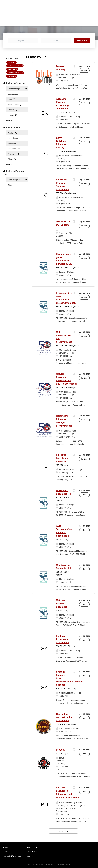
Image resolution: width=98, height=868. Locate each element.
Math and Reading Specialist (61, 604)
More (8, 120)
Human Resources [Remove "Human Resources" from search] (14, 73)
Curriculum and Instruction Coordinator (64, 717)
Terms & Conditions (12, 856)
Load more (63, 831)
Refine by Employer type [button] (14, 173)
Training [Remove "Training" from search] (11, 63)
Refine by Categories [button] (15, 83)
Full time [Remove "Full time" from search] (11, 76)
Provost (60, 750)
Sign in (30, 856)
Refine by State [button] (13, 127)
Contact (7, 852)
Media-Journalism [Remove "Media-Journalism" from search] (14, 66)
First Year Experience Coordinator (63, 639)
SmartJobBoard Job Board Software (58, 864)
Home (6, 848)
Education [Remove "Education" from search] (11, 69)
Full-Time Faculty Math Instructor (63, 458)
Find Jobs (82, 40)
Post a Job (32, 852)
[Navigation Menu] (94, 22)
